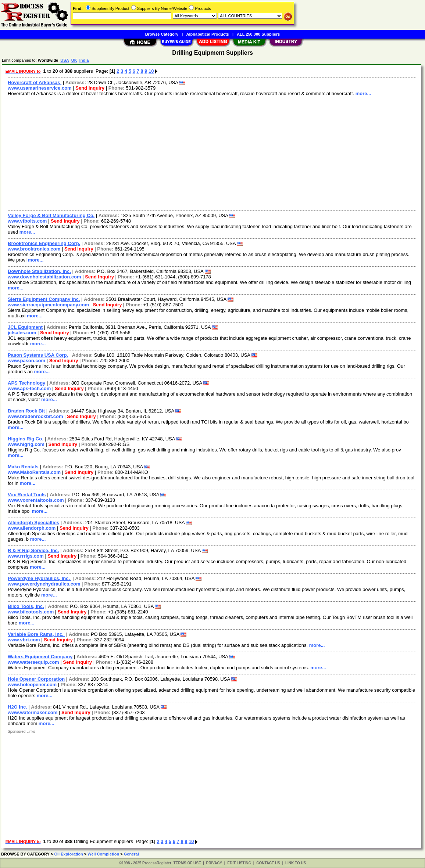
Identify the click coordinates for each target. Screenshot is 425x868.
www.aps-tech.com (29, 388)
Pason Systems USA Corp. (38, 355)
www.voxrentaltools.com (36, 500)
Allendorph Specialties (33, 523)
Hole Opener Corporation (36, 679)
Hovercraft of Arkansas (35, 82)
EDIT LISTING (239, 863)
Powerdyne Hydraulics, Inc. (40, 578)
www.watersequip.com (33, 662)
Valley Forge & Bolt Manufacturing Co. (51, 215)
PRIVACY (214, 863)
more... (363, 93)
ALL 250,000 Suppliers (258, 34)
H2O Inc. (17, 707)
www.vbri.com (24, 640)
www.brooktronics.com (34, 249)
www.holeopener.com (32, 685)
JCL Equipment (25, 327)
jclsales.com (22, 333)
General (131, 854)
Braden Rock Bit (26, 411)
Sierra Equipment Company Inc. (44, 299)
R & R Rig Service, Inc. (33, 550)
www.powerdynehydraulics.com (44, 584)
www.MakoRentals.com (34, 472)
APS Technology (26, 383)
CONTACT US (268, 863)
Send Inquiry (90, 88)
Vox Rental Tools (27, 495)
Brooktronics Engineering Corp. (44, 243)
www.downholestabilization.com (44, 277)
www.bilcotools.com (31, 612)
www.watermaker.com (33, 712)
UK (74, 60)
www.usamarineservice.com (40, 88)
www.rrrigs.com (26, 556)
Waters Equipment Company (40, 657)
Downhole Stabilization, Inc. (39, 271)
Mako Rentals (23, 467)
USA (65, 60)
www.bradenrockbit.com (35, 416)
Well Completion (103, 854)
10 (151, 71)
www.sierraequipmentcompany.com (48, 305)
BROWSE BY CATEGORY (25, 854)
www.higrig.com (26, 444)
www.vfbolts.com (27, 221)
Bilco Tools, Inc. (26, 606)
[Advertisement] (212, 155)
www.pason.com (26, 361)
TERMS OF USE (187, 863)
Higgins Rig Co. (26, 439)
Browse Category (162, 34)
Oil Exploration (68, 854)
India (84, 60)
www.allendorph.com (32, 528)
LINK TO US (296, 863)
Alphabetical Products (208, 34)
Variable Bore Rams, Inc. (36, 634)
